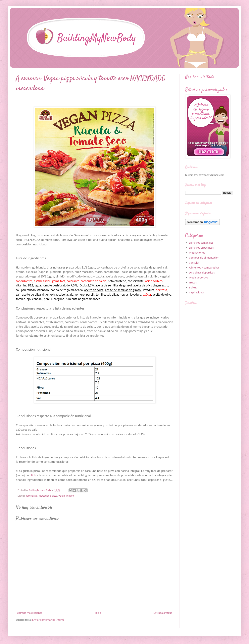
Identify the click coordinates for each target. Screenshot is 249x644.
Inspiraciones (197, 292)
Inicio (98, 613)
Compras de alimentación (204, 258)
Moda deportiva (198, 277)
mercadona (45, 496)
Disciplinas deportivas (202, 272)
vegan (62, 496)
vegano (70, 496)
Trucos (193, 282)
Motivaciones (197, 253)
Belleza (193, 287)
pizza (55, 496)
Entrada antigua (163, 613)
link (34, 475)
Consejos (194, 263)
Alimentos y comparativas (204, 268)
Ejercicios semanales (201, 243)
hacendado (31, 496)
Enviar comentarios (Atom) (48, 620)
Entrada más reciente (29, 613)
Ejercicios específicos (201, 248)
